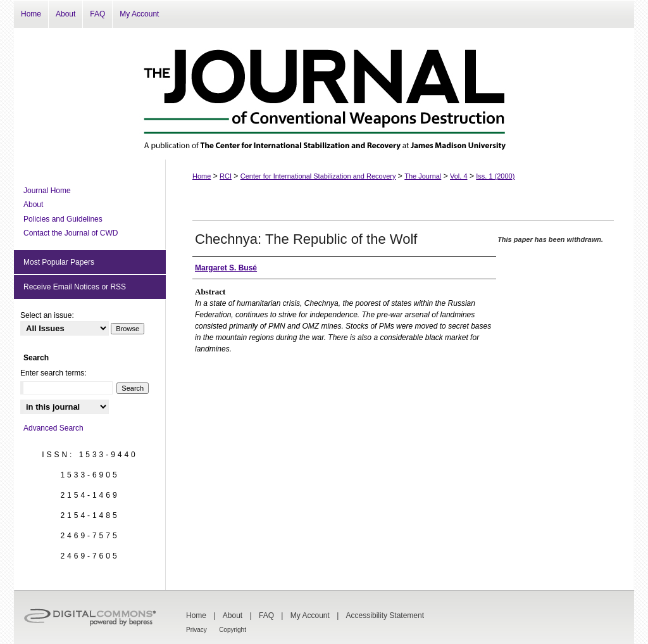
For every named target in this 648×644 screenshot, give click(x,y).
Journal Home (47, 191)
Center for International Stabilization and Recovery (318, 176)
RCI (226, 176)
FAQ (266, 616)
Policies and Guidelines (63, 219)
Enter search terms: (53, 373)
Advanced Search (53, 428)
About (33, 205)
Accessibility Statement (385, 616)
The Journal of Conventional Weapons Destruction (324, 94)
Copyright (233, 630)
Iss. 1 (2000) (495, 176)
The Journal (423, 176)
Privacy (196, 630)
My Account (310, 616)
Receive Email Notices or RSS (75, 287)
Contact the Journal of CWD (71, 233)
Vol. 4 (459, 176)
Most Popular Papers (59, 262)
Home (202, 176)
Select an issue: (47, 315)
